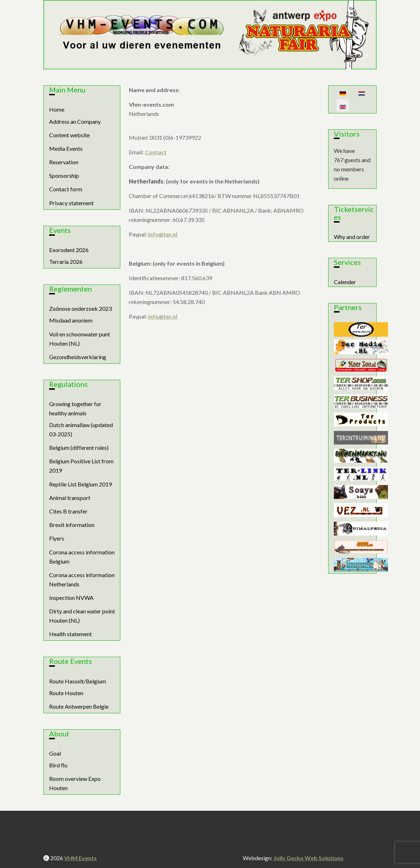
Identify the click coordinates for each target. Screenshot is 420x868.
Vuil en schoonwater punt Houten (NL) (80, 339)
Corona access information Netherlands (82, 579)
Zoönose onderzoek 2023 (80, 308)
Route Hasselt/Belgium (78, 681)
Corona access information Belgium (82, 557)
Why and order (352, 237)
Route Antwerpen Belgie (79, 706)
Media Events (66, 148)
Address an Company (75, 121)
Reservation (64, 162)
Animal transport (70, 498)
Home (57, 109)
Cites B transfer (68, 511)
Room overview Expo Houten (75, 783)
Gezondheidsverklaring (78, 357)
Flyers (57, 538)
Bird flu (58, 765)
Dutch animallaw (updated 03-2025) (81, 429)
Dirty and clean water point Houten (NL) (82, 616)
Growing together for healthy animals (75, 408)
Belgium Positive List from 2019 (81, 466)
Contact (156, 152)
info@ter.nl (163, 234)
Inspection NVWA (71, 598)
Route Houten (66, 693)
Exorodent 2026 (69, 250)
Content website (69, 135)
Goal (55, 753)
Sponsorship (64, 175)
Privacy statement (71, 203)
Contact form (66, 189)
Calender (345, 282)
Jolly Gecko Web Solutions (308, 858)
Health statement (70, 634)
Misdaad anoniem (71, 320)
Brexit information (72, 525)
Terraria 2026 (66, 262)
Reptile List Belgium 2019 (80, 484)
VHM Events (80, 858)
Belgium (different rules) (79, 448)
